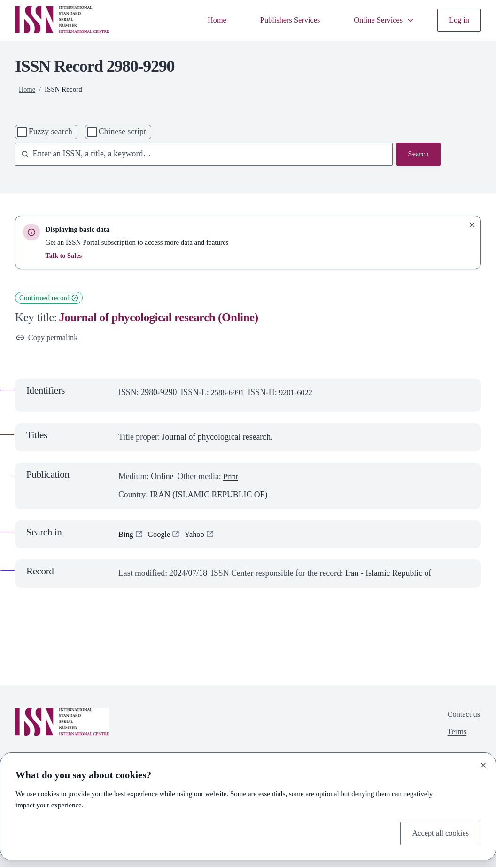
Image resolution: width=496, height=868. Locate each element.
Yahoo (199, 535)
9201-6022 (300, 393)
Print (231, 478)
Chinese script (122, 132)
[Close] (483, 764)
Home (205, 20)
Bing (127, 535)
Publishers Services (282, 20)
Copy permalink (49, 338)
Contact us (463, 716)
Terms (455, 735)
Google (161, 535)
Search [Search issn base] (418, 155)
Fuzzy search (50, 132)
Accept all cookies (438, 832)
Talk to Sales (65, 256)
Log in (458, 20)
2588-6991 (229, 393)
